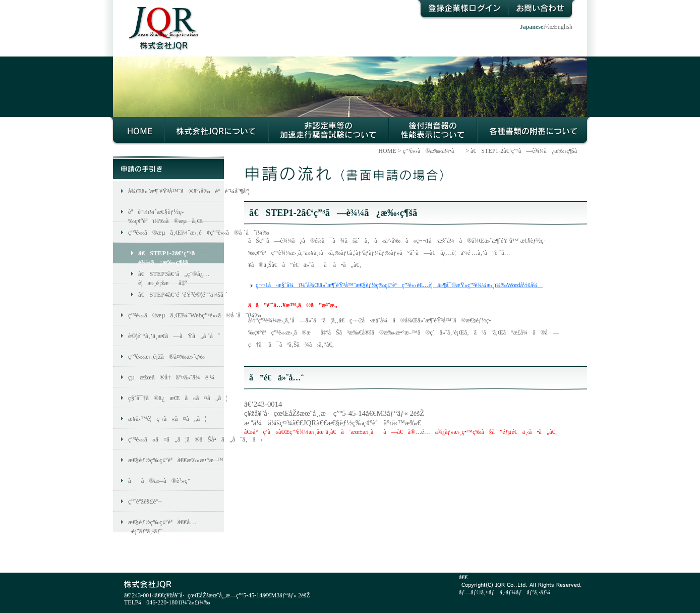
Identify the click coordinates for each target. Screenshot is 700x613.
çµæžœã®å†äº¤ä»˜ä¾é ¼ (171, 377)
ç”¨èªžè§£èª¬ (145, 501)
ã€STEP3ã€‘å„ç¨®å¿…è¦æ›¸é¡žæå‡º (174, 277)
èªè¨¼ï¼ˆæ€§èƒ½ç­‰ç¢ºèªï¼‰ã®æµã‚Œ (165, 215)
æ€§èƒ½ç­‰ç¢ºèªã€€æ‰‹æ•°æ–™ (176, 460)
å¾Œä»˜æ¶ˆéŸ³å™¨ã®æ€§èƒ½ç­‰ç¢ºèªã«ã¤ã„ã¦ (433, 131)
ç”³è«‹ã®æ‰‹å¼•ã (433, 151)
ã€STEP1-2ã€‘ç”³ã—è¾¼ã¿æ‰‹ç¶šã (529, 151)
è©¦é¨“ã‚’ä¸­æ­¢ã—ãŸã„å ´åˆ (174, 336)
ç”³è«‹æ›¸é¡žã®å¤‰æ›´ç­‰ (166, 356)
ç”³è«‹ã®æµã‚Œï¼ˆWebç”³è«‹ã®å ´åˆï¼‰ (176, 315)
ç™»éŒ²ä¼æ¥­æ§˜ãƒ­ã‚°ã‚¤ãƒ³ (462, 10)
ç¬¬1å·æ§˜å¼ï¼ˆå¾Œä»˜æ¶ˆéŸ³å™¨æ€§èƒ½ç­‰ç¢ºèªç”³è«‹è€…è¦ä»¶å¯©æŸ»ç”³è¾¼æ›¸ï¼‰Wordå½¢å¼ (399, 285)
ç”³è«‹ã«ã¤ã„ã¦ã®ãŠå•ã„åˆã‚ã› (176, 439)
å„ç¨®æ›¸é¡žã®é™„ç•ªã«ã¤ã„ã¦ (534, 131)
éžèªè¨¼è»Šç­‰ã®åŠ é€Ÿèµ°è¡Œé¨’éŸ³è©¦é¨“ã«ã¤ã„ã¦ (329, 131)
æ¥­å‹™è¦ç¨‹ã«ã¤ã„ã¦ (167, 419)
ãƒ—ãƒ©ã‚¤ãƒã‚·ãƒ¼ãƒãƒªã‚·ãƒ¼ (505, 592)
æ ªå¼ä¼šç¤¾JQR (159, 20)
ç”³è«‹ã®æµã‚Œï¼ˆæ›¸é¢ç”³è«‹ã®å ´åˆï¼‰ (176, 232)
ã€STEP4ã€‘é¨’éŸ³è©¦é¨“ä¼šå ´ (181, 294)
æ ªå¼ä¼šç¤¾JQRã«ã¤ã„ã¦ (216, 131)
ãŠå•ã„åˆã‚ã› (542, 10)
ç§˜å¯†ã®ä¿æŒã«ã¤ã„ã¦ (176, 398)
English (563, 27)
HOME (137, 131)
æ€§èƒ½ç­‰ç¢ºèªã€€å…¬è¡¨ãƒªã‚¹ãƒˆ (162, 525)
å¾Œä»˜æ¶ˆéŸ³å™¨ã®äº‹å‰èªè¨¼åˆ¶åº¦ (176, 191)
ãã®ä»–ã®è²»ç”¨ (160, 481)
